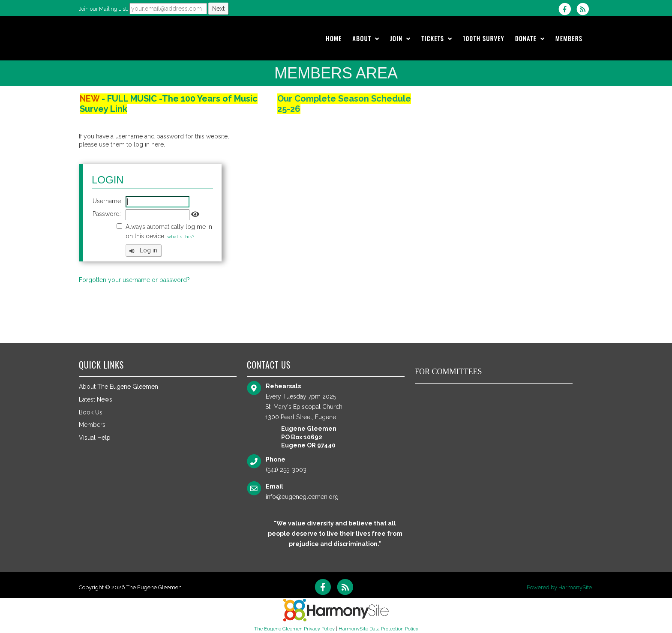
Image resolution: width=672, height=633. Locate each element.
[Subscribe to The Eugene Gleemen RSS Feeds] (585, 9)
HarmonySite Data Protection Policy (378, 629)
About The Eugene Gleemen (118, 387)
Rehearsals (283, 386)
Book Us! (91, 412)
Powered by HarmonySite (559, 587)
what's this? (181, 237)
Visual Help (95, 438)
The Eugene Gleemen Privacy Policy (294, 629)
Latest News (96, 399)
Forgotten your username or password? (134, 280)
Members (92, 425)
